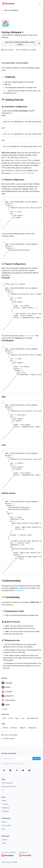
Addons (4, 822)
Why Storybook (7, 783)
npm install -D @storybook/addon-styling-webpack (23, 43)
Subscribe (37, 758)
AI (2, 790)
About (4, 843)
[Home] (8, 4)
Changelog (5, 808)
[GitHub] (4, 770)
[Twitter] (17, 770)
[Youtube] (29, 770)
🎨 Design (14, 728)
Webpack (22, 728)
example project (29, 336)
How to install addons (10, 735)
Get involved (6, 825)
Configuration (32, 728)
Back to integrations (10, 10)
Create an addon (8, 738)
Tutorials (5, 804)
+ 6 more (4, 709)
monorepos (20, 591)
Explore (4, 840)
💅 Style (5, 728)
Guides (4, 801)
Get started (32, 50)
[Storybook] (23, 770)
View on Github (8, 50)
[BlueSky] (10, 770)
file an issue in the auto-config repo (22, 173)
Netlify (15, 862)
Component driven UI (9, 786)
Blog (3, 829)
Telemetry (5, 811)
